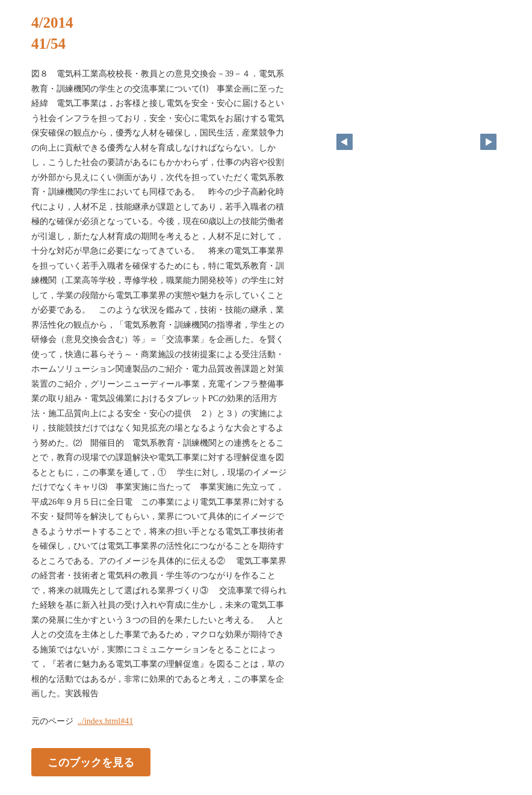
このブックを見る (91, 762)
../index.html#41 (105, 721)
